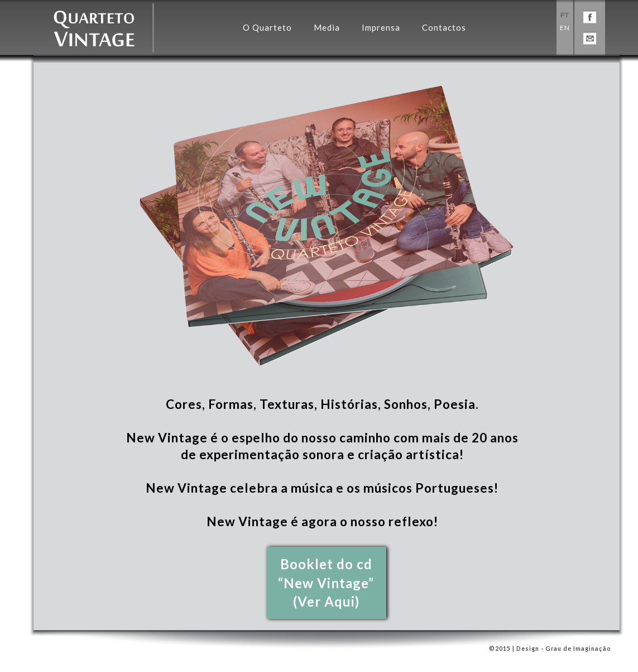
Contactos (444, 27)
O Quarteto (267, 27)
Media (327, 27)
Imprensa (381, 27)
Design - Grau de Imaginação (563, 648)
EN (565, 28)
